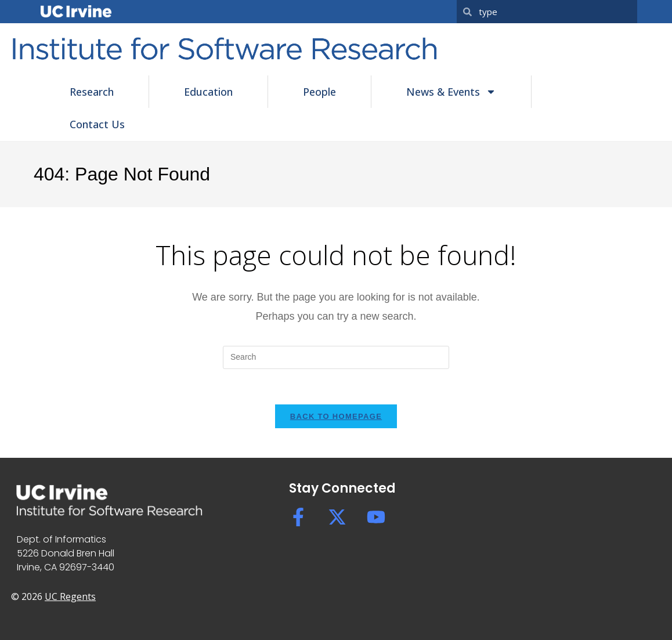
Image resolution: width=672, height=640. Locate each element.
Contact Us (97, 124)
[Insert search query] (336, 357)
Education (208, 92)
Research (92, 92)
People (319, 92)
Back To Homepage (336, 416)
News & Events (451, 92)
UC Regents (70, 596)
